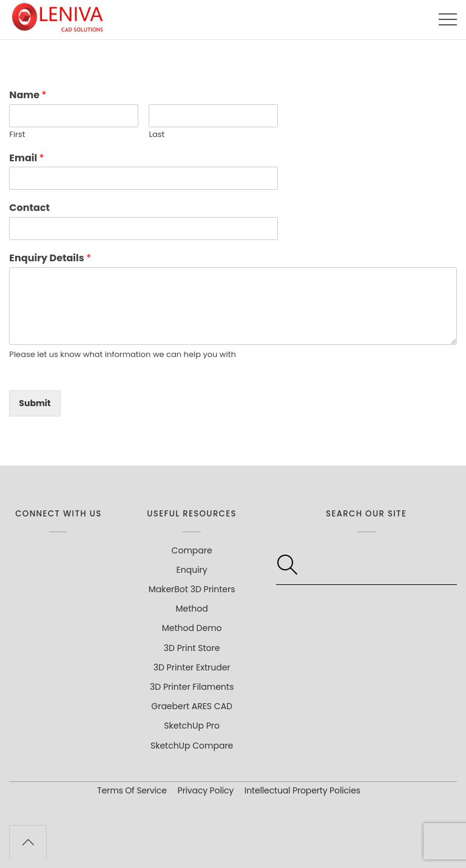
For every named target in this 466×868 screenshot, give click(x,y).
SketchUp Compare (192, 746)
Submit (35, 403)
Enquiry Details (50, 259)
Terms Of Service (132, 790)
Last (157, 135)
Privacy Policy (206, 790)
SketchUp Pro (192, 726)
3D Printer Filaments (192, 687)
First (17, 135)
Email (26, 159)
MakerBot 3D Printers (192, 589)
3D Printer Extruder (192, 667)
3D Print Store (192, 648)
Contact (29, 208)
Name (28, 95)
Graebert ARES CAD (192, 706)
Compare (192, 550)
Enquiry (192, 570)
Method (192, 609)
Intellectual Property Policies (302, 790)
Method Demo (192, 628)
